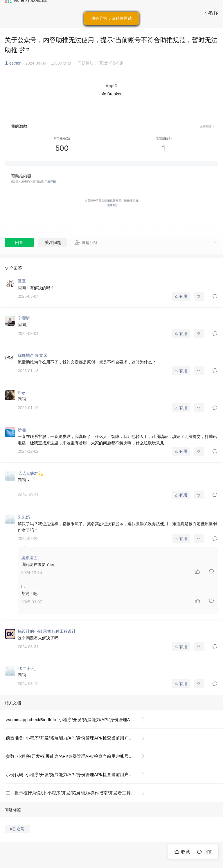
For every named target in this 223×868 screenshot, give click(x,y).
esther (15, 63)
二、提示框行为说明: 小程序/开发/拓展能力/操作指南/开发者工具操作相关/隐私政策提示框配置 (78, 793)
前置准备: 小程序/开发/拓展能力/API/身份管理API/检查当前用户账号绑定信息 (78, 738)
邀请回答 (86, 243)
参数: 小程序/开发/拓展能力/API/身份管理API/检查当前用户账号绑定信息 (76, 756)
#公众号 (17, 829)
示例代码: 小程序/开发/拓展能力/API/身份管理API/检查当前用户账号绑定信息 (78, 775)
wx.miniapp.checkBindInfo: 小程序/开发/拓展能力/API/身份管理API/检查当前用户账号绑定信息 (78, 720)
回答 (19, 243)
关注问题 (53, 243)
